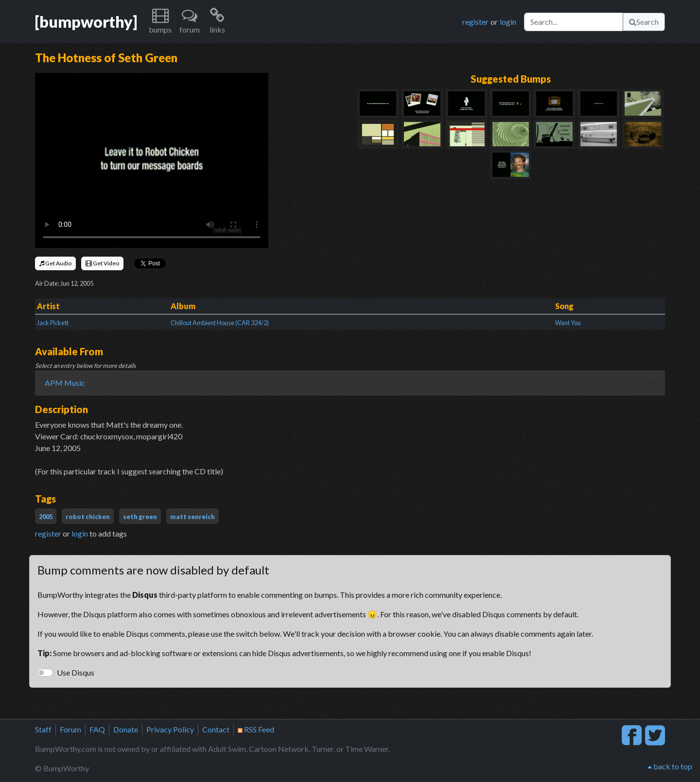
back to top (670, 766)
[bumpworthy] (86, 22)
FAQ (97, 729)
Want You (568, 323)
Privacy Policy (170, 729)
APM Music (65, 383)
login (508, 22)
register (475, 22)
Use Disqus (76, 672)
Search (644, 22)
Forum (70, 729)
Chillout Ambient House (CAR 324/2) (220, 323)
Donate (126, 729)
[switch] (45, 673)
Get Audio (55, 263)
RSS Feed (256, 729)
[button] (160, 22)
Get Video (102, 263)
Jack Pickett (53, 323)
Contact (216, 729)
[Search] (574, 22)
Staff (43, 729)
